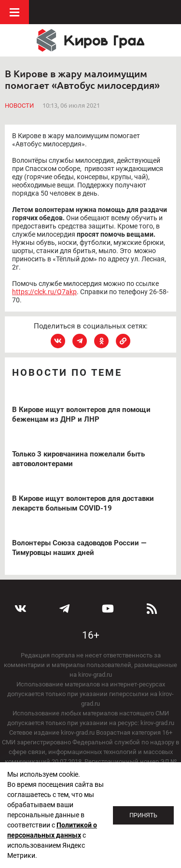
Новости (19, 106)
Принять (143, 815)
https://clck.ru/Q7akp (44, 292)
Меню (14, 12)
